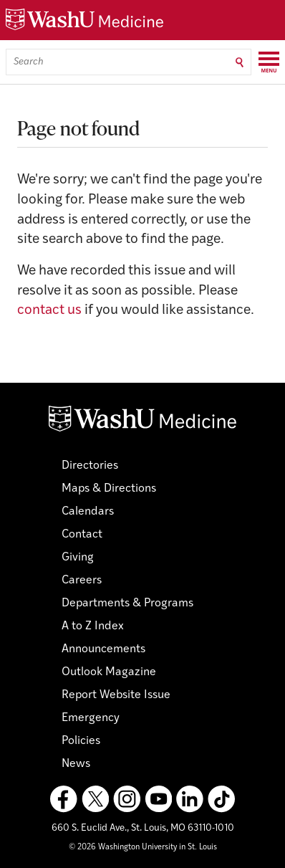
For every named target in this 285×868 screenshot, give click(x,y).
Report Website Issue (116, 695)
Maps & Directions (109, 489)
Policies (81, 741)
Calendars (88, 512)
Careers (82, 581)
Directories (90, 466)
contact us (49, 311)
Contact (82, 535)
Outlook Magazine (109, 672)
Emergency (91, 718)
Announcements (103, 649)
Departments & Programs (127, 604)
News (76, 764)
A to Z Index (93, 626)
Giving (78, 558)
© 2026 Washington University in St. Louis (143, 848)
